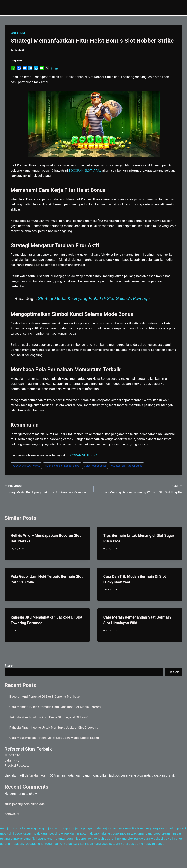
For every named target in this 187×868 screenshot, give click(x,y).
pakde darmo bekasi (149, 839)
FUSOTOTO (13, 755)
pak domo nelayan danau (147, 844)
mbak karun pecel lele (47, 833)
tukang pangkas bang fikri (18, 839)
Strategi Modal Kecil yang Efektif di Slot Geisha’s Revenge (94, 299)
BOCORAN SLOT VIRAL (26, 466)
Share (55, 69)
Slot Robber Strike (95, 466)
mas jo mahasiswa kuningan (73, 844)
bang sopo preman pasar (163, 833)
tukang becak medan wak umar (122, 833)
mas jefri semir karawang (18, 828)
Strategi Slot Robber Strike (127, 466)
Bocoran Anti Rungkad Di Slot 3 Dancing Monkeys (45, 697)
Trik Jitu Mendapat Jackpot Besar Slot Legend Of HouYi (49, 717)
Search (9, 666)
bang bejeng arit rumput (54, 828)
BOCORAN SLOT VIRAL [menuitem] (85, 171)
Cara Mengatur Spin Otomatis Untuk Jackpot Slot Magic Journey (55, 707)
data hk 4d (12, 760)
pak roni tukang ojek (119, 839)
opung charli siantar (52, 839)
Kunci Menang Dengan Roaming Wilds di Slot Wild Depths (140, 489)
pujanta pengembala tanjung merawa (98, 828)
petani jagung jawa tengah (85, 839)
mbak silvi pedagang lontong (31, 844)
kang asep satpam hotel (111, 844)
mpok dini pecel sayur (15, 833)
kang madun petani (172, 828)
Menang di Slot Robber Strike (62, 466)
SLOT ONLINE (18, 33)
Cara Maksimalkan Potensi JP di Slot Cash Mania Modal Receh (54, 738)
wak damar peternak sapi (82, 833)
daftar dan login (36, 775)
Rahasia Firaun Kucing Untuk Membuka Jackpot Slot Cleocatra (54, 728)
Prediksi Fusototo (17, 765)
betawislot (12, 814)
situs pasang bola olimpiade (25, 804)
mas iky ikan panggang (141, 828)
